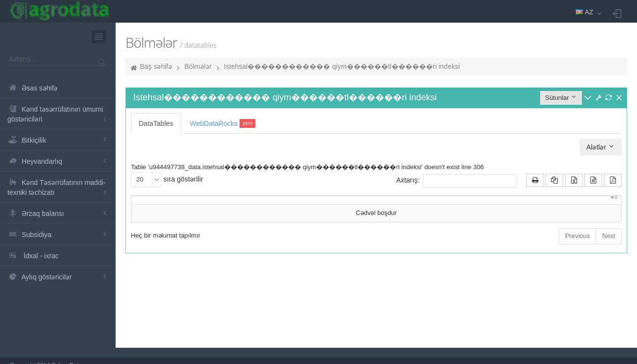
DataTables (156, 123)
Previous (578, 236)
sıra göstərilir (167, 180)
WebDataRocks (223, 123)
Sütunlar (561, 97)
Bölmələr (198, 66)
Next (609, 236)
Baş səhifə (156, 66)
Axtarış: (456, 181)
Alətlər (601, 147)
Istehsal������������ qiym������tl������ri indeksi (342, 66)
